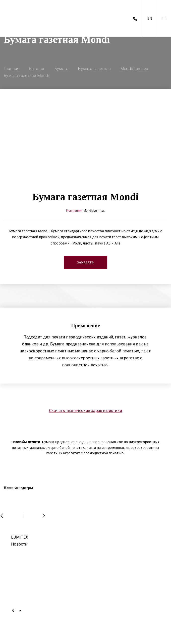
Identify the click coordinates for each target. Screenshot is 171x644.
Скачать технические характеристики (86, 411)
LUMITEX (20, 537)
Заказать (85, 262)
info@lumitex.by (26, 598)
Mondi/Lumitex (94, 211)
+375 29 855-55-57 (27, 588)
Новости (19, 544)
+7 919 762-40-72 (26, 574)
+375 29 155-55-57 (27, 581)
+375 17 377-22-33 (27, 566)
